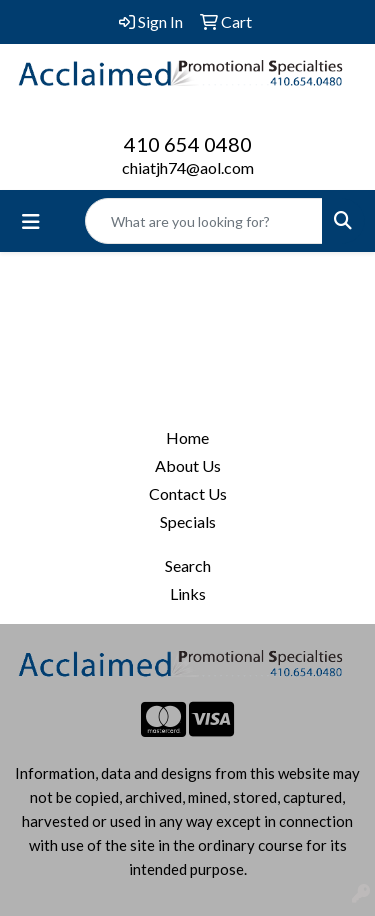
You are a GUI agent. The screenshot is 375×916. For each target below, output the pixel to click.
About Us (188, 465)
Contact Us (188, 493)
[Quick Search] (204, 221)
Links (188, 593)
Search (188, 565)
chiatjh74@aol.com (188, 167)
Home (187, 437)
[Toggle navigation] (31, 221)
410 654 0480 (188, 144)
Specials (188, 521)
